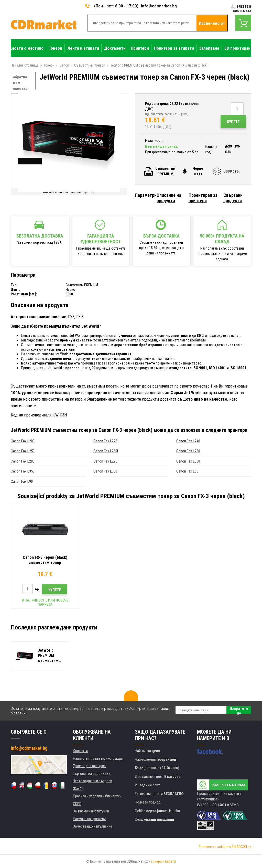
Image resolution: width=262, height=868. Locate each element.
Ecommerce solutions (215, 847)
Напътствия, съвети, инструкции (98, 758)
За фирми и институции (91, 811)
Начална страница (25, 65)
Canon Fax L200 (23, 441)
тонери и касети (163, 861)
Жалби (78, 789)
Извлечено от (212, 23)
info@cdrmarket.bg (159, 6)
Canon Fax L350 (23, 471)
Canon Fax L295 (105, 461)
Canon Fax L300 (188, 461)
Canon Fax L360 (105, 471)
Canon (64, 65)
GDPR (77, 804)
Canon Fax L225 (105, 441)
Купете (233, 122)
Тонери (49, 65)
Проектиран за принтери (203, 198)
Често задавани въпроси (92, 781)
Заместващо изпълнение (92, 826)
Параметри (146, 195)
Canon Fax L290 (23, 461)
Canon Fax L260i (106, 451)
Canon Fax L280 (188, 451)
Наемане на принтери (89, 819)
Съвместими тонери (90, 65)
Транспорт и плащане (89, 766)
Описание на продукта (169, 198)
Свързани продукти (233, 198)
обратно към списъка (20, 83)
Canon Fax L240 (188, 441)
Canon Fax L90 (22, 481)
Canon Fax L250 (23, 451)
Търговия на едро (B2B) (91, 774)
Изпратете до (239, 710)
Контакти (80, 751)
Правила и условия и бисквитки (97, 796)
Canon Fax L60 (187, 471)
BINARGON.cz (242, 847)
